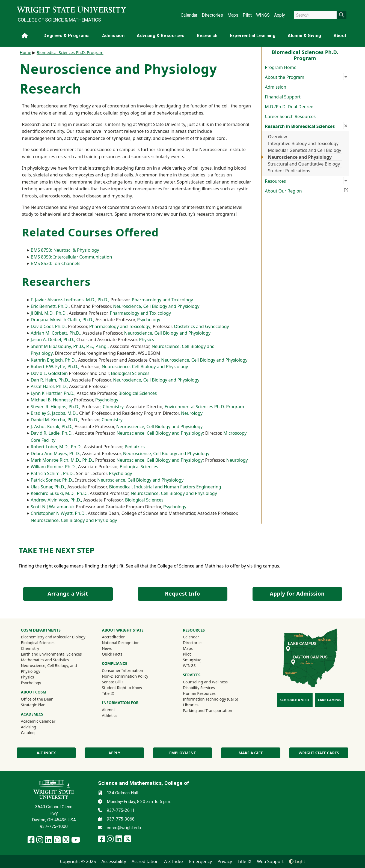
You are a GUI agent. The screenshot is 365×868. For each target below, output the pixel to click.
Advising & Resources (161, 36)
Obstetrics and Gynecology (201, 326)
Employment (182, 753)
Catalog (28, 733)
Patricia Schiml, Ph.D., (53, 473)
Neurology (192, 413)
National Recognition (121, 643)
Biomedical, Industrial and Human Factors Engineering (165, 487)
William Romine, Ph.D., (54, 467)
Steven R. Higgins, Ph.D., (56, 407)
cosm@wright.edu (124, 828)
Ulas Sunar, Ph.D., (49, 487)
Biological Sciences (130, 373)
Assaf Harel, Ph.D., (49, 386)
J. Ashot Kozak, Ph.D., (52, 427)
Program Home (281, 67)
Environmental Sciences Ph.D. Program (204, 407)
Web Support (270, 861)
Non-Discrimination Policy (125, 676)
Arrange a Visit (68, 594)
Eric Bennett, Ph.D (49, 306)
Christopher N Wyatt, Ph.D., (59, 513)
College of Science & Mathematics (59, 20)
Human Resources (199, 693)
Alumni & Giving (304, 36)
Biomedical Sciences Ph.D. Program (70, 52)
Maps (233, 15)
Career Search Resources (290, 116)
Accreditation (114, 637)
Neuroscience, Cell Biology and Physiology (156, 306)
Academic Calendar (38, 721)
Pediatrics (135, 447)
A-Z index (46, 753)
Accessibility (114, 861)
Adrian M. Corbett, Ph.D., (56, 333)
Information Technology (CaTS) (210, 699)
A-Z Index (174, 861)
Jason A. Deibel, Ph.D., (53, 340)
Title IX (108, 693)
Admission (113, 36)
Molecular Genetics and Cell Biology (305, 150)
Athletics (117, 715)
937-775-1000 (54, 826)
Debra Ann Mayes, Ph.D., (56, 453)
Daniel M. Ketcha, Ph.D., (55, 420)
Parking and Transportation (207, 711)
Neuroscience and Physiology (300, 157)
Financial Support (283, 97)
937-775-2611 (121, 810)
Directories (212, 15)
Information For (120, 703)
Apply (280, 15)
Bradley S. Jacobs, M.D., (54, 413)
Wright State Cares (319, 753)
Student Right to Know (122, 688)
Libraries (191, 705)
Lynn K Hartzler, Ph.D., (53, 393)
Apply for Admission (297, 594)
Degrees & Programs (66, 36)
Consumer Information (122, 670)
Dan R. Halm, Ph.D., (51, 380)
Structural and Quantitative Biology (304, 164)
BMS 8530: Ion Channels (56, 263)
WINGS (263, 15)
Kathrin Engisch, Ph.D (53, 360)
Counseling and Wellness (205, 682)
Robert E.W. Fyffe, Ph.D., (55, 367)
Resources (194, 630)
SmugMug (199, 660)
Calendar (189, 15)
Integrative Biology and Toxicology (303, 143)
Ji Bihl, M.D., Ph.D (48, 313)
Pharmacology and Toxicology (162, 300)
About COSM (34, 692)
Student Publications (289, 171)
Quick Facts (112, 654)
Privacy (225, 861)
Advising (29, 727)
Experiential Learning (253, 36)
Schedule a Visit (295, 700)
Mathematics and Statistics (45, 660)
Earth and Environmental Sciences (51, 654)
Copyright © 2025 (78, 861)
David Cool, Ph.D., (49, 326)
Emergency (200, 861)
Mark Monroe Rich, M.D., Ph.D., (63, 460)
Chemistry (113, 407)
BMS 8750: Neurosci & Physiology (65, 250)
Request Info (182, 594)
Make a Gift (251, 753)
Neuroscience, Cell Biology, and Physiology (49, 668)
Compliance (115, 663)
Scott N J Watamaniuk (53, 507)
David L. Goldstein (49, 373)
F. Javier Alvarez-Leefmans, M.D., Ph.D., (70, 300)
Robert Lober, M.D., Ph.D (56, 447)
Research (207, 36)
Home (26, 52)
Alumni (115, 710)
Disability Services (199, 688)
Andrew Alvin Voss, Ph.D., (57, 500)
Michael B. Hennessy (52, 400)
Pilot (247, 15)
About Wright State (123, 630)
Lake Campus (329, 700)
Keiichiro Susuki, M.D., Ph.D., (60, 493)
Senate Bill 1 (113, 682)
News (107, 648)
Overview (278, 137)
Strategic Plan (33, 705)
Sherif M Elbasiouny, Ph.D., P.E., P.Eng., (70, 346)
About (340, 36)
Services (192, 675)
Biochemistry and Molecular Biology (53, 637)
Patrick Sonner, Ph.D (51, 480)
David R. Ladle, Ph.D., (52, 433)
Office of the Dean (37, 699)
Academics (32, 714)
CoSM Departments (41, 630)
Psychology (149, 320)
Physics (146, 340)
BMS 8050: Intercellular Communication (72, 257)
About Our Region (307, 190)
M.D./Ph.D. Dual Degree (289, 107)
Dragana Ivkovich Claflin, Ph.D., (63, 320)
